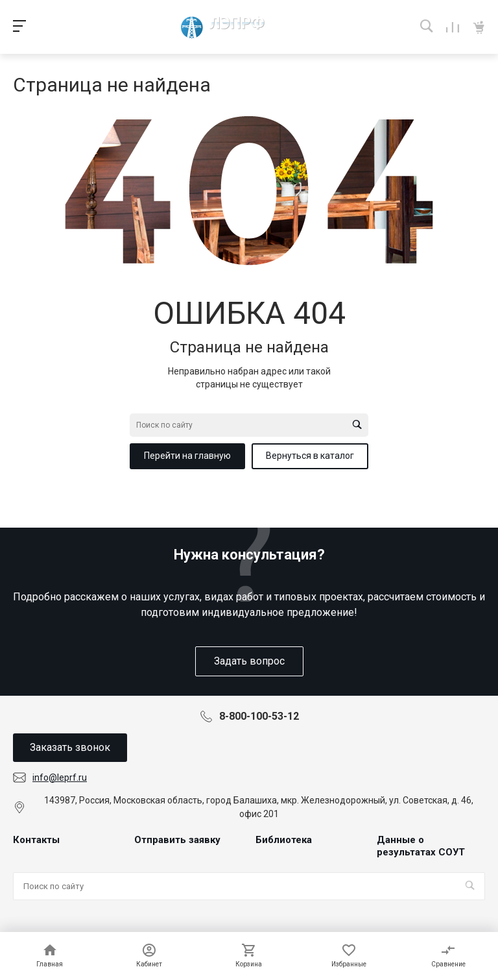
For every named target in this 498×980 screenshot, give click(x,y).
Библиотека (284, 840)
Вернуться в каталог (310, 456)
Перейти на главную (187, 456)
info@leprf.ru (60, 778)
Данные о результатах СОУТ (421, 846)
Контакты (36, 840)
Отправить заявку (177, 840)
